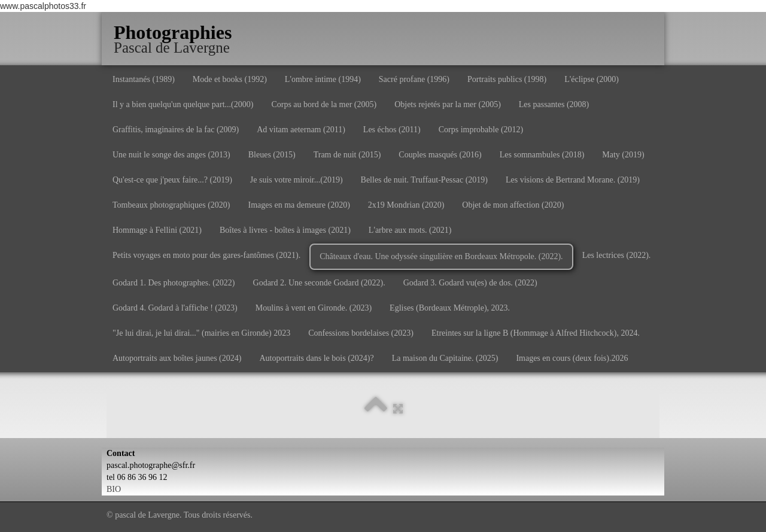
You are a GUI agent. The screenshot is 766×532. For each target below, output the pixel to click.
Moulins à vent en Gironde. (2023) (314, 308)
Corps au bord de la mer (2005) (324, 104)
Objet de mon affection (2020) (513, 205)
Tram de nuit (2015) (347, 155)
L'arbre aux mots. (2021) (410, 230)
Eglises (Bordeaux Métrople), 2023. (450, 308)
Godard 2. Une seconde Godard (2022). (319, 283)
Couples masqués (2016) (440, 155)
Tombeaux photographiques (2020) (171, 205)
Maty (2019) (623, 155)
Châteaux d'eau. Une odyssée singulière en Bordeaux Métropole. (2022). (441, 256)
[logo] (177, 33)
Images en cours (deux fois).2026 (572, 358)
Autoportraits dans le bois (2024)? (316, 358)
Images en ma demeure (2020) (299, 205)
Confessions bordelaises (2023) (361, 333)
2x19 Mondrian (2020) (406, 205)
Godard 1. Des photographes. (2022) (174, 283)
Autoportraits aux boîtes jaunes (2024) (177, 358)
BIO (114, 489)
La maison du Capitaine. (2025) (445, 358)
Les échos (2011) (392, 130)
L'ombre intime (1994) (323, 79)
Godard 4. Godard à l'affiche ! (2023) (175, 308)
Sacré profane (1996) (414, 79)
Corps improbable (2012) (481, 130)
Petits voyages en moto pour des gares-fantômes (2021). (206, 255)
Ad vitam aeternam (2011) (301, 130)
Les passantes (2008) (554, 104)
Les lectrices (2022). (617, 255)
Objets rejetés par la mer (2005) (448, 104)
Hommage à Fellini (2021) (157, 230)
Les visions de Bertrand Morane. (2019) (573, 180)
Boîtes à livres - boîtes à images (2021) (285, 230)
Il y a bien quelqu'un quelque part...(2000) (183, 104)
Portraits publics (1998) (507, 79)
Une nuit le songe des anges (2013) (171, 155)
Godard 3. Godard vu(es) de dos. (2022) (470, 283)
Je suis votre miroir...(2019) (297, 180)
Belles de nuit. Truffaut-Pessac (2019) (424, 180)
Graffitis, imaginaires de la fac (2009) (176, 130)
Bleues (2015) (272, 155)
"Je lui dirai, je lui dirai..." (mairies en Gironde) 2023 (201, 333)
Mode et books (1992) (230, 79)
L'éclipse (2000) (592, 79)
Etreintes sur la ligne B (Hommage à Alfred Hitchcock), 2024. (536, 333)
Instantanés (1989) (144, 79)
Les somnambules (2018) (542, 155)
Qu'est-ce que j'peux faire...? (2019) (172, 180)
